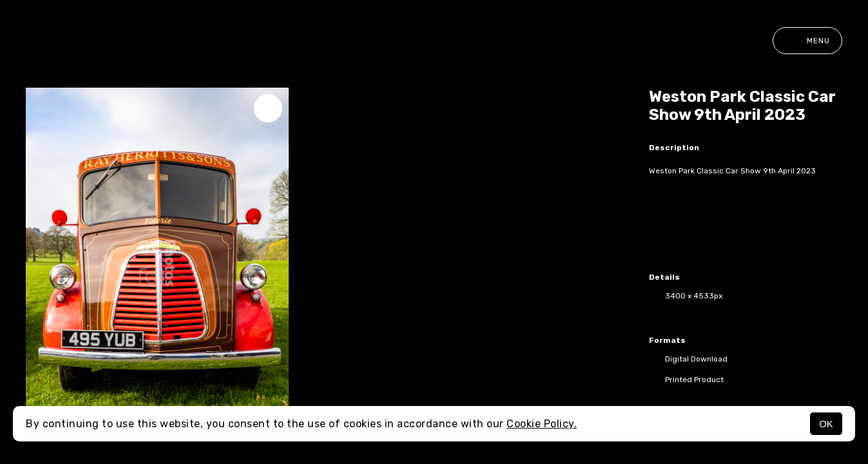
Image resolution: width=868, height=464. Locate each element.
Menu (807, 41)
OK (826, 424)
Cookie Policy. (542, 424)
